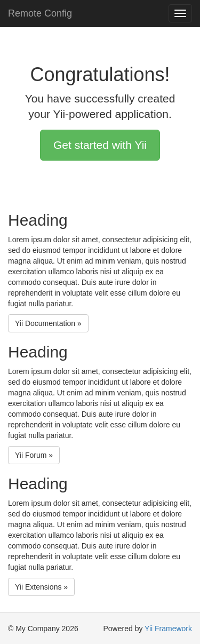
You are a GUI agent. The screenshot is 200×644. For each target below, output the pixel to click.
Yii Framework (168, 629)
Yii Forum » (34, 455)
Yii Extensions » (41, 587)
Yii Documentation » (48, 323)
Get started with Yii (100, 145)
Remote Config (40, 13)
